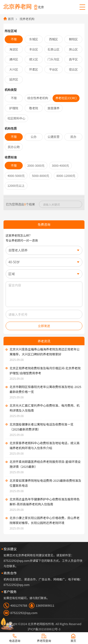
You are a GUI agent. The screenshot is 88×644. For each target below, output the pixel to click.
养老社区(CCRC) (65, 96)
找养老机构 (27, 19)
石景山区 (54, 49)
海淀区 (14, 49)
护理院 (14, 106)
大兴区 (14, 68)
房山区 (73, 49)
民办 (73, 134)
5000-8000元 (39, 172)
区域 (11, 269)
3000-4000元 (59, 162)
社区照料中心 (16, 116)
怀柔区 (34, 68)
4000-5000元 (16, 172)
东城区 (34, 39)
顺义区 (34, 58)
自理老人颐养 (17, 246)
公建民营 (54, 134)
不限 (14, 39)
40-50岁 (13, 257)
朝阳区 (73, 39)
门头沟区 (54, 58)
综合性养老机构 (37, 96)
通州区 (14, 58)
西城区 (53, 39)
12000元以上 (16, 182)
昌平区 (73, 58)
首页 (10, 19)
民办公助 (14, 144)
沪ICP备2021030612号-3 (44, 622)
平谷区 (53, 68)
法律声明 (44, 627)
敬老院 (34, 106)
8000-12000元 (64, 172)
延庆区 (14, 78)
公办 (34, 134)
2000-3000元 (36, 162)
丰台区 (34, 49)
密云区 (73, 68)
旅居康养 (54, 106)
